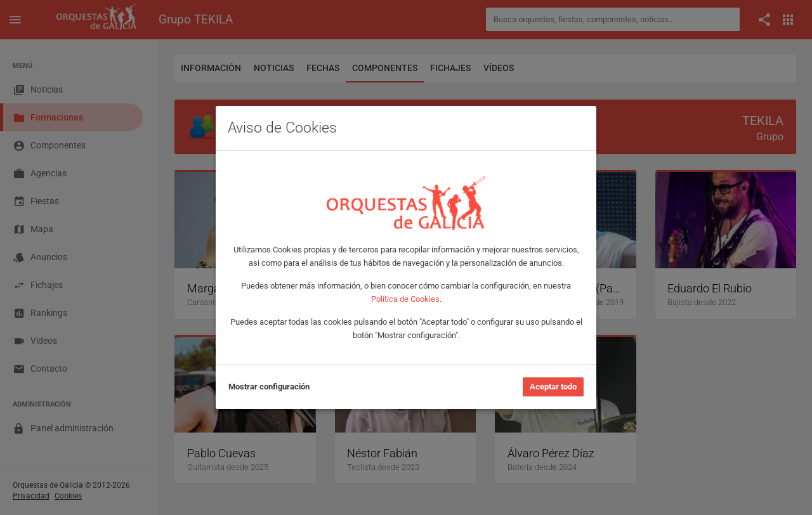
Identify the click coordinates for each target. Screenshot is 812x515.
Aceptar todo (553, 387)
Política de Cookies (405, 299)
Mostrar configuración (269, 387)
